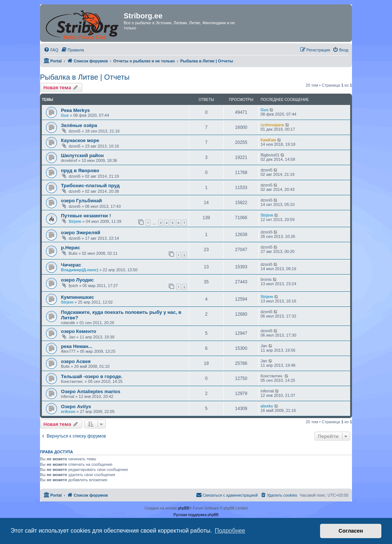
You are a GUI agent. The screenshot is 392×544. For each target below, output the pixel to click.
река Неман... (77, 346)
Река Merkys (75, 110)
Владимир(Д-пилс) (80, 270)
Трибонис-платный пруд (90, 186)
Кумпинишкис (77, 297)
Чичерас (71, 265)
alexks (267, 406)
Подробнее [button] (230, 531)
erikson (68, 411)
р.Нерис (70, 248)
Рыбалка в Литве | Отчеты (85, 77)
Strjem (75, 221)
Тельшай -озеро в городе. (92, 376)
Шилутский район (82, 155)
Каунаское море (80, 140)
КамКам (268, 140)
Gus (65, 115)
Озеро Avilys (76, 407)
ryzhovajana (272, 125)
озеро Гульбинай (81, 201)
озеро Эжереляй (81, 233)
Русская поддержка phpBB (196, 515)
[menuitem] (51, 50)
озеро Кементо (79, 331)
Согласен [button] (351, 531)
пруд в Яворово (80, 171)
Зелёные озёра (79, 125)
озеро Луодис (77, 280)
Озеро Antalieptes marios (91, 391)
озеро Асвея (76, 361)
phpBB (184, 508)
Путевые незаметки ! (86, 216)
